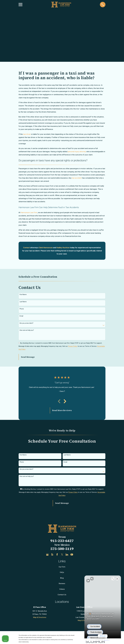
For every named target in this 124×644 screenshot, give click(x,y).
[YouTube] (72, 555)
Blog (62, 578)
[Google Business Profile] (47, 555)
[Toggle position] (113, 579)
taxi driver (27, 134)
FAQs (62, 572)
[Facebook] (57, 555)
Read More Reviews (62, 410)
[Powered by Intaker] (106, 640)
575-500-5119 (62, 549)
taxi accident (77, 178)
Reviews (62, 583)
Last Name (23, 302)
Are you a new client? (26, 323)
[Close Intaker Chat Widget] (117, 579)
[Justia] (77, 555)
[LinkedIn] (67, 555)
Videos (62, 589)
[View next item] (65, 401)
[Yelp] (52, 555)
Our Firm (62, 567)
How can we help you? (27, 330)
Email (21, 316)
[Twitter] (62, 555)
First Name (23, 294)
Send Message (28, 357)
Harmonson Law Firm (29, 212)
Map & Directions (40, 617)
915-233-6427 (62, 541)
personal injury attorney (77, 152)
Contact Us (62, 595)
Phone (22, 309)
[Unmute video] (88, 579)
